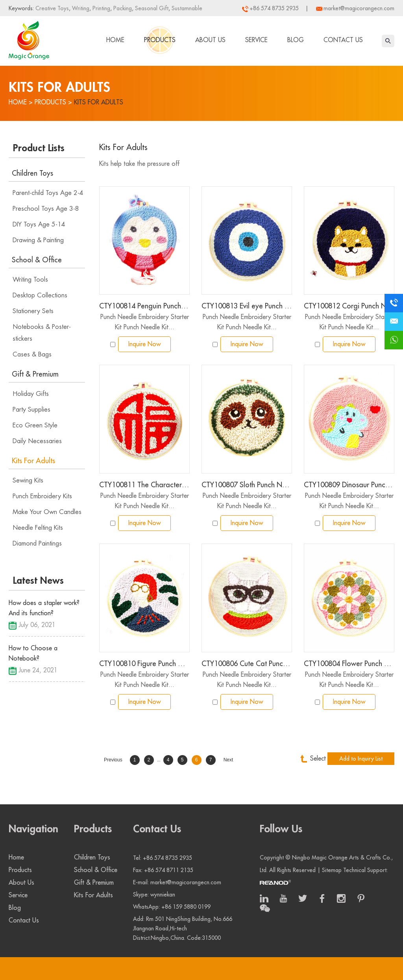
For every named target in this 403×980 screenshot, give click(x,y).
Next (228, 760)
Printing (101, 8)
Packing (122, 8)
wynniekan (163, 895)
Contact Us (343, 40)
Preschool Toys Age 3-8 (46, 209)
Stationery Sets (33, 311)
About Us (210, 40)
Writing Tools (30, 280)
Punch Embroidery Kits (42, 496)
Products (160, 40)
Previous (113, 760)
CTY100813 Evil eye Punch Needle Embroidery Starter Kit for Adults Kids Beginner (247, 306)
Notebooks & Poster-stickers (42, 333)
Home (115, 40)
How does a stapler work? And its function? (44, 608)
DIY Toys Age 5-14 (39, 225)
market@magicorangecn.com (359, 8)
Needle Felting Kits (38, 528)
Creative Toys (52, 8)
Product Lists (39, 148)
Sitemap (332, 870)
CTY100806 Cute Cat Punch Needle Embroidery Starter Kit (247, 664)
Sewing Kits (28, 481)
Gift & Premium (35, 374)
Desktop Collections (40, 295)
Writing (80, 8)
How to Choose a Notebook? (33, 653)
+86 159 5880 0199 (186, 907)
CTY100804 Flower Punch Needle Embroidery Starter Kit (349, 664)
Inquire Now (144, 344)
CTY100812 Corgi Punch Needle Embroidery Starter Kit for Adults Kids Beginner (349, 306)
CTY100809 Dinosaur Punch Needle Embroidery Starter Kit (349, 485)
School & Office (37, 260)
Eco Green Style (35, 425)
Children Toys (32, 173)
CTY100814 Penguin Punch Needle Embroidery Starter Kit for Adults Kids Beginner (144, 306)
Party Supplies (31, 410)
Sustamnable (186, 8)
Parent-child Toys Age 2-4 (48, 193)
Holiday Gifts (31, 394)
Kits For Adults (99, 102)
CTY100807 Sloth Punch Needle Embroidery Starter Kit (247, 485)
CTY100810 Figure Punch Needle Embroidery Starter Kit (144, 664)
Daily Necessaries (37, 441)
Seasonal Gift (151, 8)
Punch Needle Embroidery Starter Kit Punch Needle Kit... (145, 322)
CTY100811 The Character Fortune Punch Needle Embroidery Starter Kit (144, 485)
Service (256, 40)
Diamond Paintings (37, 544)
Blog (296, 40)
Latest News (38, 581)
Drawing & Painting (38, 240)
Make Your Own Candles (47, 512)
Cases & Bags (32, 355)
